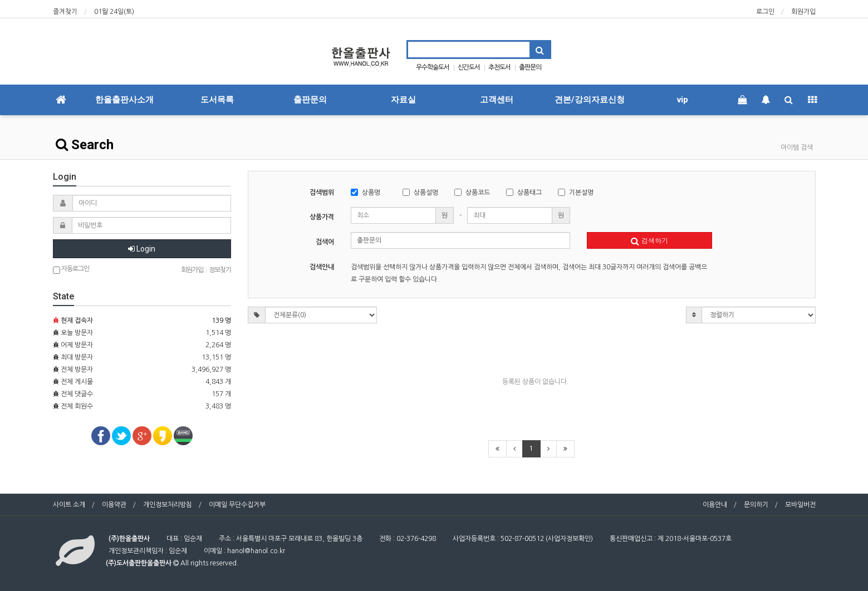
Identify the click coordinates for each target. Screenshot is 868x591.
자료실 (403, 100)
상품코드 (472, 192)
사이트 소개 (69, 505)
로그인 (765, 12)
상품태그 (524, 192)
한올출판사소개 (124, 100)
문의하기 (756, 505)
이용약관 (114, 505)
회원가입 (803, 12)
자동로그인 (71, 270)
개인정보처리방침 (168, 505)
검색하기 (649, 240)
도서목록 (217, 100)
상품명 (366, 192)
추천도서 (499, 67)
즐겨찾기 (65, 12)
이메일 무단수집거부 (237, 505)
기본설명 (576, 192)
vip (683, 100)
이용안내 (715, 505)
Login (142, 249)
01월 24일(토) (114, 12)
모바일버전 (800, 505)
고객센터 (497, 100)
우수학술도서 (433, 67)
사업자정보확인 (569, 539)
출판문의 (530, 67)
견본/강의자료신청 (590, 100)
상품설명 (420, 192)
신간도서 (469, 67)
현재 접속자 (77, 321)
